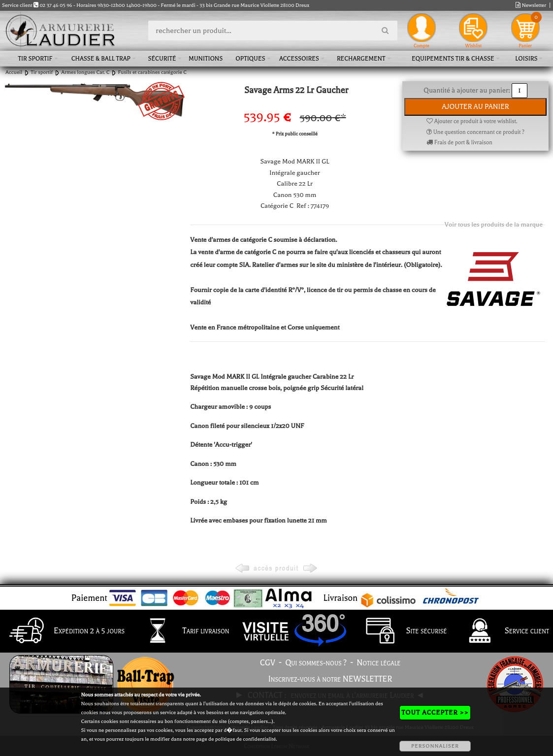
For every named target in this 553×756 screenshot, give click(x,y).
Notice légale (378, 663)
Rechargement (361, 59)
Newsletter (531, 5)
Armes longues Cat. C (85, 72)
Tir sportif (35, 59)
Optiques (250, 59)
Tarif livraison (181, 631)
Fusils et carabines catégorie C (152, 72)
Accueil (14, 72)
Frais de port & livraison (459, 143)
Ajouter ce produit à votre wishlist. (472, 121)
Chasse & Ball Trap (101, 59)
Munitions (206, 59)
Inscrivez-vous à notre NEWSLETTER (330, 679)
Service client (502, 631)
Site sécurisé (402, 631)
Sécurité (162, 59)
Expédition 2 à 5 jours (64, 631)
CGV (268, 663)
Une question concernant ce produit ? (475, 132)
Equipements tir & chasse (453, 59)
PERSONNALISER (435, 746)
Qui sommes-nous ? (316, 663)
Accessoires (299, 59)
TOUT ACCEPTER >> (435, 712)
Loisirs (526, 59)
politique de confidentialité (245, 739)
